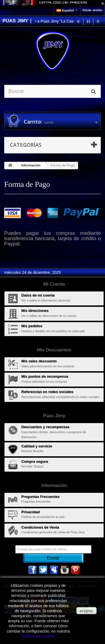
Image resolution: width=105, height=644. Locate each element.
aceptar (87, 611)
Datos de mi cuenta (38, 295)
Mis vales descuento (39, 361)
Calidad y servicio (37, 446)
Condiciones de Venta (40, 527)
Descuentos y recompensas (45, 427)
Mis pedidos (32, 326)
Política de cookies (38, 636)
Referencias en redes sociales (47, 392)
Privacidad (31, 512)
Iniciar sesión (92, 10)
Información (31, 165)
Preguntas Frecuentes (40, 497)
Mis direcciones (35, 311)
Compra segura (35, 461)
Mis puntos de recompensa (45, 376)
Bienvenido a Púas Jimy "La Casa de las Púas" (60, 21)
